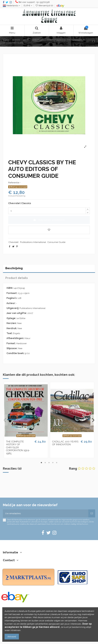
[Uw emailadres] (46, 513)
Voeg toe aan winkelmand (49, 220)
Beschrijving (14, 268)
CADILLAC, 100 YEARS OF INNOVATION (65, 443)
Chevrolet (14, 242)
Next (93, 420)
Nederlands (11, 6)
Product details (17, 278)
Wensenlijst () (45, 6)
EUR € (28, 6)
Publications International (33, 242)
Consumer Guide (56, 242)
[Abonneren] (92, 513)
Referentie (14, 183)
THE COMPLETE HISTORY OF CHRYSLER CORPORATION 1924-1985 (18, 447)
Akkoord (12, 637)
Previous (5, 420)
